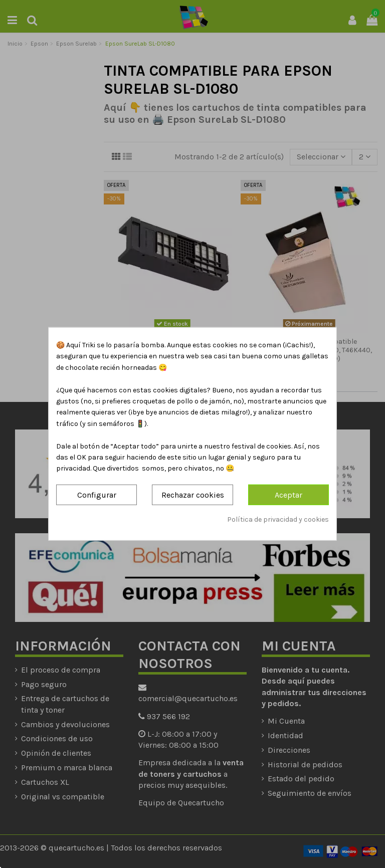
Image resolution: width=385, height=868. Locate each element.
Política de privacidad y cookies (278, 519)
